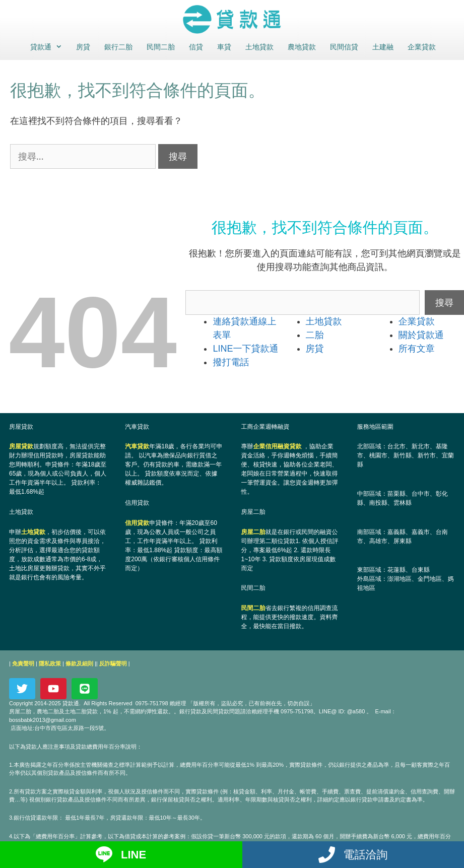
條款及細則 (79, 663)
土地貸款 (259, 47)
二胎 (315, 335)
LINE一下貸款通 (245, 349)
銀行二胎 (118, 47)
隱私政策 (50, 663)
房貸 (83, 47)
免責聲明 (23, 663)
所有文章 (417, 349)
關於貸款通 (421, 335)
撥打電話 (231, 362)
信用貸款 (137, 523)
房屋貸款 (21, 446)
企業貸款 (422, 47)
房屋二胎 (253, 532)
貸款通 (49, 47)
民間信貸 (344, 47)
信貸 (196, 47)
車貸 (224, 47)
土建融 (383, 47)
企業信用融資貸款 (278, 446)
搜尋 (444, 302)
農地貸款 (302, 47)
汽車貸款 (137, 446)
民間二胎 (161, 47)
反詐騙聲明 (113, 663)
